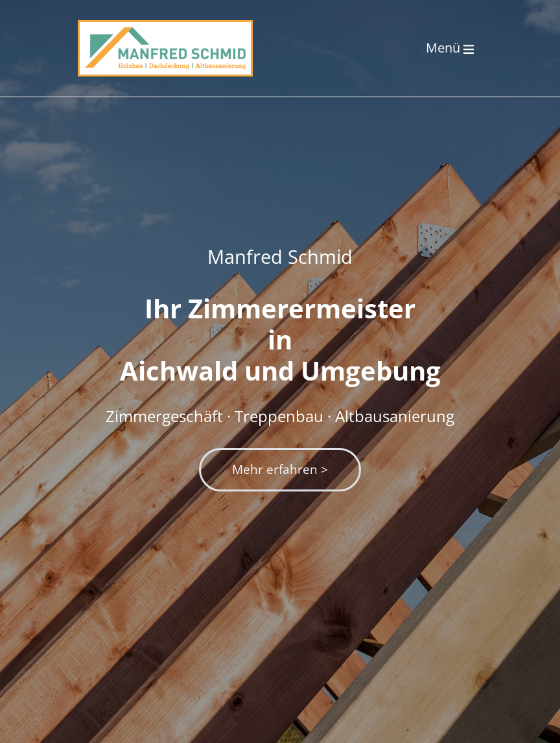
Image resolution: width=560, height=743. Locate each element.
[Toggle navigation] (450, 48)
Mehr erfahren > (280, 469)
